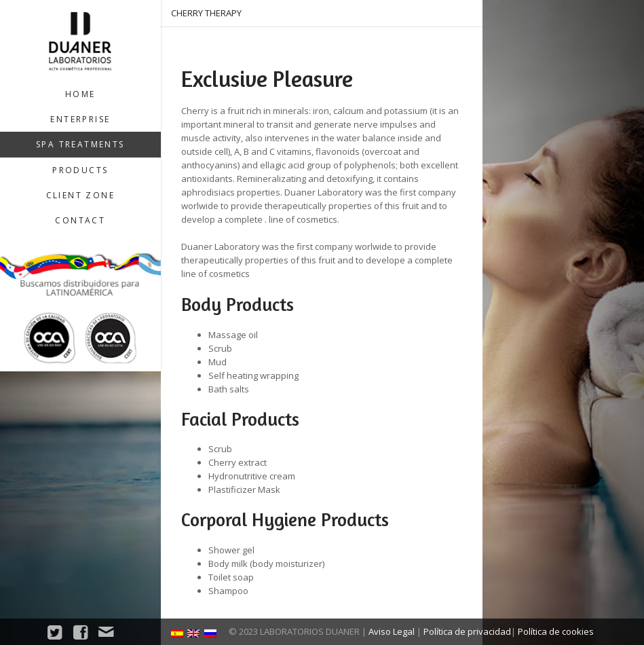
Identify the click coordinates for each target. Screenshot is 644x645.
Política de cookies (556, 631)
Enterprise (80, 119)
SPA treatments (80, 144)
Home (80, 94)
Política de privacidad (467, 631)
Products (80, 170)
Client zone (80, 195)
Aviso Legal (392, 631)
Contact (80, 220)
